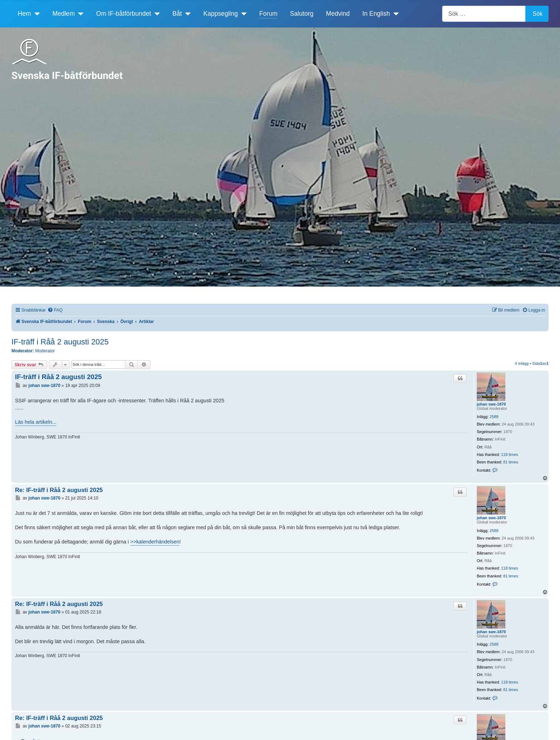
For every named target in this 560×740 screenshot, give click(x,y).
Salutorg (302, 14)
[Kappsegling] (242, 14)
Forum (268, 14)
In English (376, 14)
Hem (24, 14)
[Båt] (186, 14)
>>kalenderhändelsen (155, 542)
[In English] (394, 14)
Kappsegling (221, 14)
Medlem (64, 14)
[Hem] (36, 14)
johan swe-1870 (491, 404)
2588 (494, 417)
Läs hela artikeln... (36, 422)
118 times (510, 455)
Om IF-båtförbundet (124, 14)
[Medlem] (79, 14)
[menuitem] (55, 310)
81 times (511, 462)
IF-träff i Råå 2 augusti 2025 (60, 342)
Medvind (338, 14)
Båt (177, 14)
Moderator (45, 351)
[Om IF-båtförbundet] (156, 14)
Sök (537, 14)
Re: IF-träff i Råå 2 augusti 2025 (59, 490)
